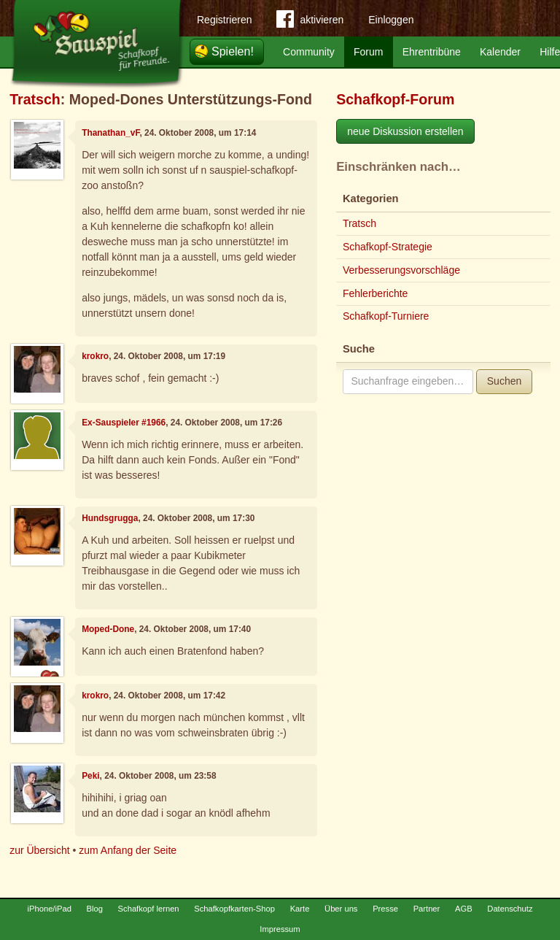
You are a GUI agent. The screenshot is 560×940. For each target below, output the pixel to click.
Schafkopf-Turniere (386, 316)
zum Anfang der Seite (128, 850)
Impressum (280, 929)
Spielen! (233, 51)
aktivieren (310, 22)
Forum (368, 52)
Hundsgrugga (110, 518)
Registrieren (224, 20)
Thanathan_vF (110, 133)
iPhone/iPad (50, 909)
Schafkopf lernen (149, 909)
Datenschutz (510, 909)
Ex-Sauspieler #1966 (124, 423)
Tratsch (35, 99)
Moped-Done (108, 629)
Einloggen (391, 20)
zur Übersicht (39, 850)
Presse (385, 909)
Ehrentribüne (432, 52)
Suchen (504, 381)
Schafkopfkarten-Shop (234, 909)
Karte (300, 909)
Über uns (341, 909)
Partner (427, 909)
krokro (95, 356)
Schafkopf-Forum (395, 99)
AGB (464, 909)
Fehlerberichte (376, 293)
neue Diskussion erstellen (405, 131)
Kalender (500, 52)
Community (309, 52)
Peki (90, 776)
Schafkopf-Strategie (388, 247)
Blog (95, 909)
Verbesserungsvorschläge (401, 270)
